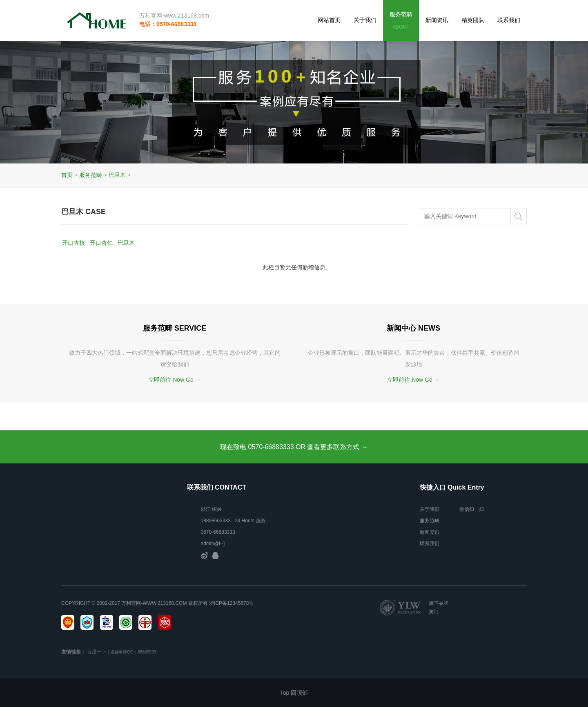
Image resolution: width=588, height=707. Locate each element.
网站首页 (329, 20)
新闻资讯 (437, 20)
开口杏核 (73, 243)
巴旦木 (117, 175)
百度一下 (97, 652)
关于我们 (365, 20)
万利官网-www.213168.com (174, 16)
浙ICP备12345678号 (231, 603)
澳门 (434, 612)
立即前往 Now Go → (174, 380)
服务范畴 (401, 21)
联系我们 (509, 20)
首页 (67, 175)
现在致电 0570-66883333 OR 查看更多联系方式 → (294, 447)
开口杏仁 (101, 243)
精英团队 (473, 20)
